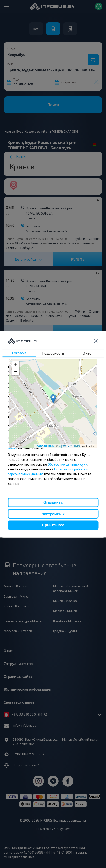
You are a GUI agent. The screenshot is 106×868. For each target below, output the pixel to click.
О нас (87, 353)
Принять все (53, 525)
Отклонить (53, 502)
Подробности (53, 353)
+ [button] (16, 365)
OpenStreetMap (70, 446)
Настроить (51, 514)
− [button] (16, 372)
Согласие (19, 353)
